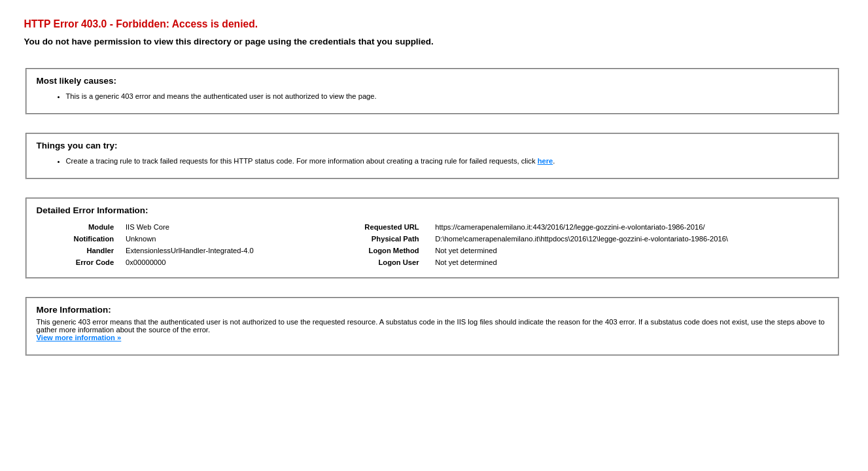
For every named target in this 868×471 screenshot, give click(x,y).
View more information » (79, 338)
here (546, 161)
